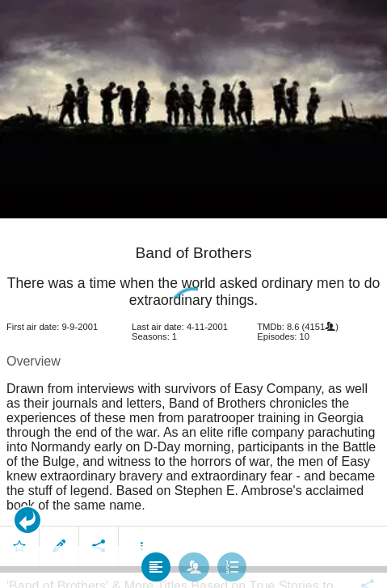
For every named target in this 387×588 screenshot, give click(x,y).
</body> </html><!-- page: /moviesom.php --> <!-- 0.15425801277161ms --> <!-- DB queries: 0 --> (193, 294)
